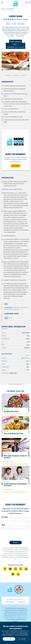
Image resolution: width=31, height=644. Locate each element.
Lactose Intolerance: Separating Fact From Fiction (15, 485)
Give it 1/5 (4, 19)
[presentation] (15, 535)
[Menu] (2, 3)
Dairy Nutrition (10, 602)
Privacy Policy (10, 635)
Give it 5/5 (13, 19)
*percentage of (9, 373)
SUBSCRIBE (15, 166)
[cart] (26, 3)
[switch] (16, 46)
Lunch (14, 24)
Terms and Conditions (22, 635)
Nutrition (23, 75)
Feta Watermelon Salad (11, 411)
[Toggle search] (29, 3)
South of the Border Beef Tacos (14, 433)
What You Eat (21, 602)
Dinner (9, 24)
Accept (9, 639)
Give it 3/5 (8, 19)
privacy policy (20, 557)
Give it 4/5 (11, 19)
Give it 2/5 (6, 19)
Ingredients (8, 75)
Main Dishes (21, 24)
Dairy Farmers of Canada (15, 3)
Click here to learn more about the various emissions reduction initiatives (15, 618)
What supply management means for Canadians (15, 457)
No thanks (22, 639)
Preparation (16, 75)
